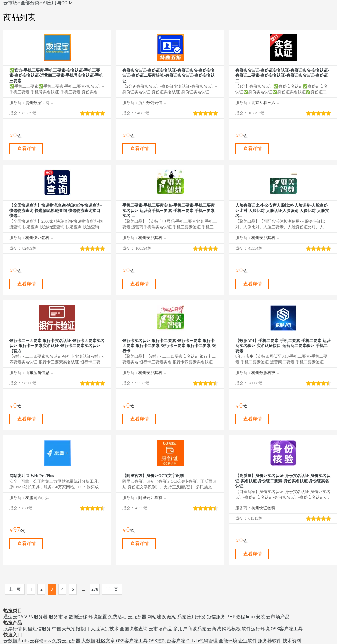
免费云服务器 (66, 641)
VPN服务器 (36, 617)
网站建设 (157, 617)
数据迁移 (78, 617)
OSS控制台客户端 (167, 641)
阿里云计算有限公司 (153, 498)
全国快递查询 (134, 629)
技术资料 (292, 641)
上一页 (15, 589)
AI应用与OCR (56, 3)
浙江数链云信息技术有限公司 (153, 103)
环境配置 (98, 617)
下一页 (112, 589)
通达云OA (13, 617)
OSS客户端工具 (287, 629)
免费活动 (117, 617)
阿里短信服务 (37, 629)
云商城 (214, 629)
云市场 (10, 3)
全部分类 (30, 3)
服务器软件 (270, 641)
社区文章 (106, 641)
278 (95, 589)
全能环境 (228, 641)
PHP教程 (236, 617)
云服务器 (137, 617)
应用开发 (196, 617)
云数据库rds (16, 641)
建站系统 (177, 617)
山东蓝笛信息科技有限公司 (40, 373)
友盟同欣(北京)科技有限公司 (40, 498)
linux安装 (256, 617)
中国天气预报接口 (71, 629)
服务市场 (58, 617)
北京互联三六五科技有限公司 (266, 103)
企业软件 (248, 641)
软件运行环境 (256, 629)
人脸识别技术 (105, 629)
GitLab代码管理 (202, 641)
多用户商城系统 (190, 629)
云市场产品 (278, 617)
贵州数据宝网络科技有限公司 (40, 103)
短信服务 (216, 617)
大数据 (88, 641)
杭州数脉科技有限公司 (266, 373)
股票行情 (13, 629)
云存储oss (40, 641)
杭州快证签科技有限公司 (40, 238)
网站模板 (231, 629)
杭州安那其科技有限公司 (153, 238)
